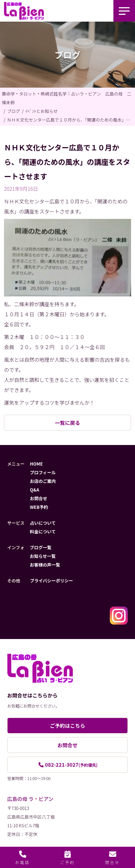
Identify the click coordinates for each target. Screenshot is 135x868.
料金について (43, 531)
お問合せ (39, 498)
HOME (36, 464)
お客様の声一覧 (45, 565)
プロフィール (43, 472)
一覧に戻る (68, 423)
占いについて (43, 523)
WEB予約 (39, 507)
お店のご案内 (43, 481)
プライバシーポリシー (51, 580)
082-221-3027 (71, 765)
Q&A (35, 490)
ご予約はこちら (68, 726)
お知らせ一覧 (43, 556)
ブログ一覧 (41, 547)
